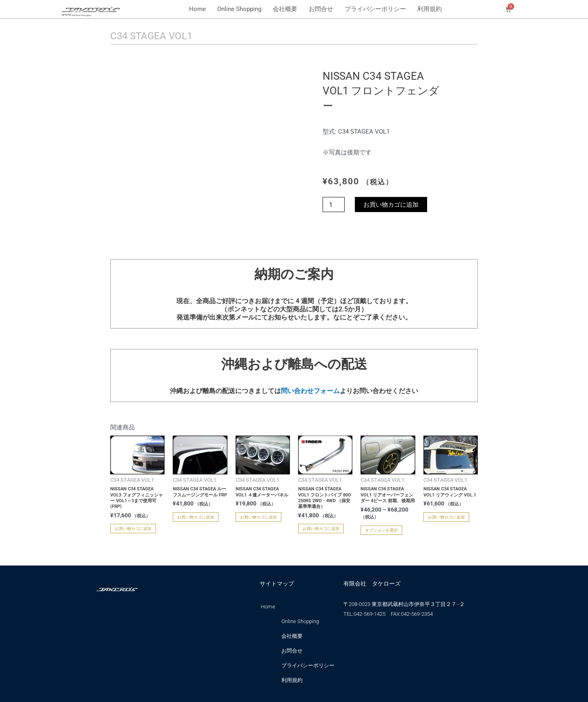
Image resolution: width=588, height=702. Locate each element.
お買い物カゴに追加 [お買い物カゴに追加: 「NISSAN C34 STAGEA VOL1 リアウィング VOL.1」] (446, 517)
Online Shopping (239, 9)
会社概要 (285, 9)
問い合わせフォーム (310, 391)
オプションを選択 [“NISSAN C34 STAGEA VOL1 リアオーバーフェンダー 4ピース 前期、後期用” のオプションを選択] (381, 530)
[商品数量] (334, 205)
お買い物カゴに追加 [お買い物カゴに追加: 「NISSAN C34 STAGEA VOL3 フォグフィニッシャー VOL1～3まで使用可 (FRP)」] (133, 529)
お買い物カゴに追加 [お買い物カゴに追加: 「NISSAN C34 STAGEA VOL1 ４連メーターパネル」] (258, 517)
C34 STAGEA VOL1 (151, 36)
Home (197, 9)
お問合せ (321, 9)
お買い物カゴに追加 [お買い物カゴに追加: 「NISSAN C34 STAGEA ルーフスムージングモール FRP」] (196, 517)
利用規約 (430, 9)
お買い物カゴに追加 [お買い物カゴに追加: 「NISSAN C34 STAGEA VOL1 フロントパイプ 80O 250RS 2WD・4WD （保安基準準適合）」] (321, 529)
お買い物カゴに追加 (391, 205)
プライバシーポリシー (375, 9)
